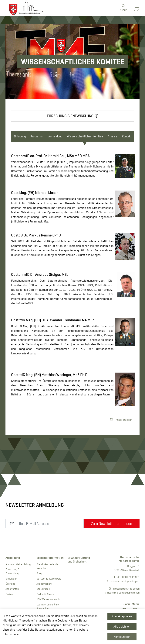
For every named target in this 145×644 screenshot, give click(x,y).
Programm (37, 136)
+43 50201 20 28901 (128, 577)
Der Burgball (43, 589)
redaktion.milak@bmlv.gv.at (125, 581)
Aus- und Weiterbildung (18, 564)
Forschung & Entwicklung (12, 571)
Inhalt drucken (121, 420)
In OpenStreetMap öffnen (126, 589)
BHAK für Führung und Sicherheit (79, 560)
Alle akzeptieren (122, 616)
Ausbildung (13, 558)
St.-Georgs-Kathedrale (49, 579)
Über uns (10, 584)
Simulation (11, 579)
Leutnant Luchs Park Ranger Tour (48, 606)
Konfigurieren (122, 637)
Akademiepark (44, 584)
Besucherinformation (49, 558)
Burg (39, 573)
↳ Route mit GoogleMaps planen (122, 593)
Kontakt (127, 136)
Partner (10, 594)
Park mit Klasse (45, 594)
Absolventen (12, 589)
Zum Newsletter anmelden (112, 524)
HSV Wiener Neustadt (48, 599)
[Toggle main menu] (137, 8)
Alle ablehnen (122, 627)
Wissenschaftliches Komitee (85, 136)
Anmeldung (55, 136)
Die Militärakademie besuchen (47, 566)
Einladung (20, 136)
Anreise (113, 136)
